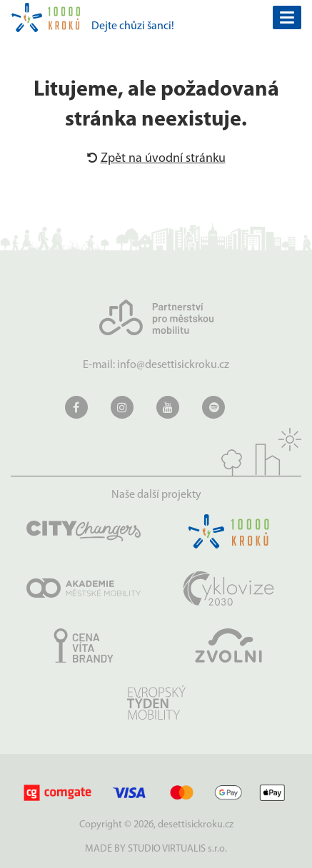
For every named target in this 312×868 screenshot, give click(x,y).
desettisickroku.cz (196, 825)
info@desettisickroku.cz (173, 365)
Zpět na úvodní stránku (156, 159)
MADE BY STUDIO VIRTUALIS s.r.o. (156, 849)
